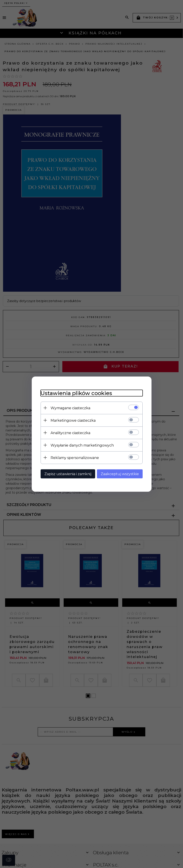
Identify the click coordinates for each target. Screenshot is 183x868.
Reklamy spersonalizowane (75, 458)
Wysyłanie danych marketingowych (82, 445)
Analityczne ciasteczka (70, 433)
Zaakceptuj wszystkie (120, 474)
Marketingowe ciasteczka (73, 420)
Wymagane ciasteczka (70, 408)
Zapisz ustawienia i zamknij (68, 474)
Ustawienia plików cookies (76, 393)
